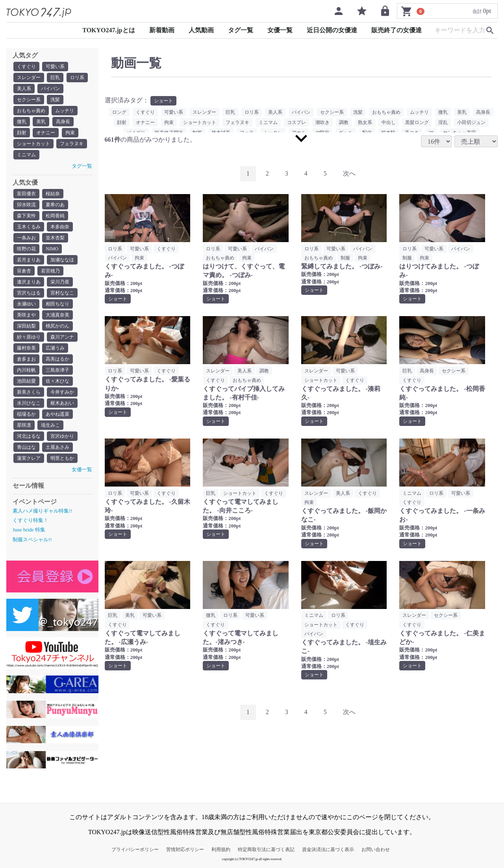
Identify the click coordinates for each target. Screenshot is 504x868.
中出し (389, 122)
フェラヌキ (72, 144)
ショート (163, 101)
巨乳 (55, 78)
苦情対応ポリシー (185, 849)
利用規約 (221, 849)
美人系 (24, 89)
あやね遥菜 (57, 414)
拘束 (70, 133)
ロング (119, 112)
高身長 (63, 122)
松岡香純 (55, 216)
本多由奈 (60, 227)
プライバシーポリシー (135, 849)
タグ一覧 (241, 30)
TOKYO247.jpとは (109, 30)
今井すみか (62, 392)
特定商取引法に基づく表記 (266, 849)
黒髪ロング (417, 122)
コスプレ (296, 122)
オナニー (46, 133)
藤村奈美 (26, 348)
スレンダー (29, 78)
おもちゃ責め (31, 111)
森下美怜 (26, 216)
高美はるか (57, 359)
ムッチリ (65, 111)
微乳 (22, 122)
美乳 (41, 122)
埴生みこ (50, 425)
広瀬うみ (55, 348)
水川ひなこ (29, 403)
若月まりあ (29, 260)
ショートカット (33, 144)
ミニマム (26, 155)
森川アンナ (62, 337)
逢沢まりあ (29, 282)
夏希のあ (55, 205)
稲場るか (26, 414)
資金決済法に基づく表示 (328, 849)
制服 (345, 258)
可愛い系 (55, 67)
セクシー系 (29, 100)
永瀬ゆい (26, 304)
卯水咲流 (26, 205)
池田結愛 (26, 381)
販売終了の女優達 (397, 30)
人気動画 (201, 30)
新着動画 (162, 30)
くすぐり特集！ (31, 520)
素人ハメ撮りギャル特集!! (43, 511)
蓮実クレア (29, 458)
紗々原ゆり (29, 337)
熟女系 (365, 122)
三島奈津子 (57, 370)
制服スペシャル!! (32, 539)
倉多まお (26, 359)
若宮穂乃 (50, 271)
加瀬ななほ (62, 260)
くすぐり (26, 67)
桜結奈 (53, 194)
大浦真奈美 (57, 315)
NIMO (52, 249)
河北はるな (29, 436)
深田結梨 (26, 326)
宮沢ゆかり (62, 436)
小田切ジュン (471, 122)
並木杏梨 (55, 238)
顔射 (22, 133)
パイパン (50, 89)
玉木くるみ (29, 227)
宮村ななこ (62, 293)
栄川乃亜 (60, 282)
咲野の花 (26, 249)
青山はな (26, 447)
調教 (344, 122)
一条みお (26, 238)
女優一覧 (280, 30)
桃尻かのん (57, 326)
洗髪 (55, 100)
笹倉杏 (24, 271)
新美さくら (29, 392)
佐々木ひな (57, 381)
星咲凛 (24, 425)
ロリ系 (77, 78)
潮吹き (322, 122)
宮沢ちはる (29, 293)
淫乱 (443, 122)
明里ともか (62, 458)
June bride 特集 (29, 530)
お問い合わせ (376, 849)
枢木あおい (62, 403)
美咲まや (26, 315)
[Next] (349, 174)
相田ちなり (57, 304)
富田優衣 (26, 194)
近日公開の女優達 (332, 30)
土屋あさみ (57, 447)
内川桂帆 (26, 370)
